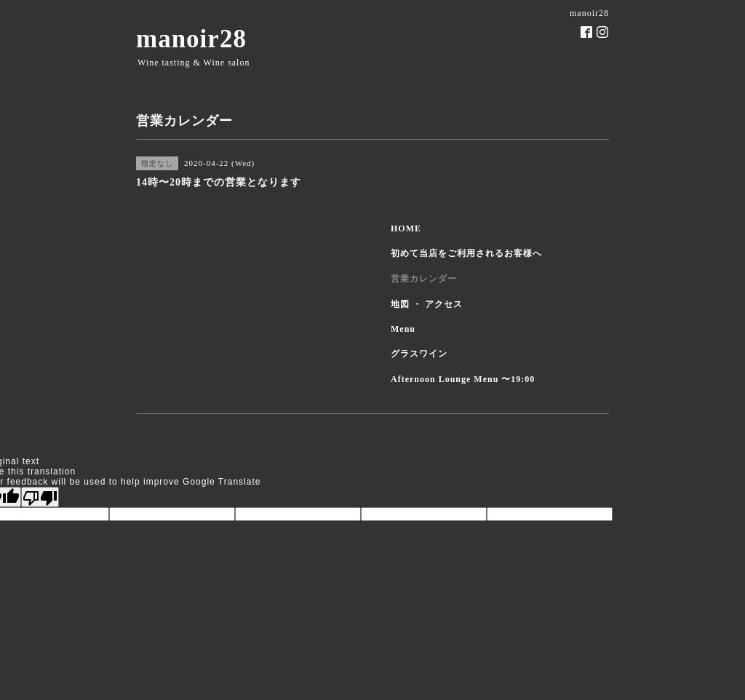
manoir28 (191, 39)
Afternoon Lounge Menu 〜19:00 (463, 379)
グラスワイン (419, 354)
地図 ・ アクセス (427, 304)
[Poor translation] (40, 497)
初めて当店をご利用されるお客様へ (466, 253)
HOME (406, 228)
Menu (403, 329)
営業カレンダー (424, 279)
